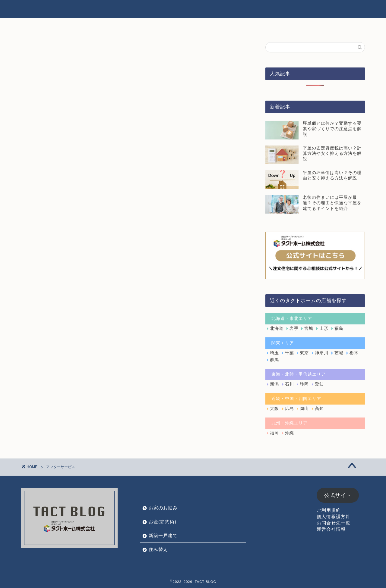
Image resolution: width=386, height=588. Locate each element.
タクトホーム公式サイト (335, 9)
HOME (129, 9)
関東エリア (283, 343)
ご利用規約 (329, 510)
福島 (339, 328)
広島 (289, 409)
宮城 (309, 328)
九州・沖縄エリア (289, 423)
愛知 (319, 384)
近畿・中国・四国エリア (296, 399)
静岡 (304, 384)
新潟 (274, 384)
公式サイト (338, 495)
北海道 (277, 328)
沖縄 (289, 433)
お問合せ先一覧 (334, 523)
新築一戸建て (249, 9)
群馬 (274, 360)
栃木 (354, 353)
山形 (324, 328)
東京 (304, 353)
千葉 (289, 353)
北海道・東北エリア (292, 319)
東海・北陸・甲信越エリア (299, 374)
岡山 (304, 409)
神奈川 (322, 353)
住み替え (286, 9)
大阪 (274, 409)
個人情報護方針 (334, 516)
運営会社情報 (331, 529)
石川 (289, 384)
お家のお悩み (165, 9)
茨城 (339, 353)
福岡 (274, 433)
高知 (319, 409)
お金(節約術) (207, 9)
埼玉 (274, 353)
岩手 (294, 328)
